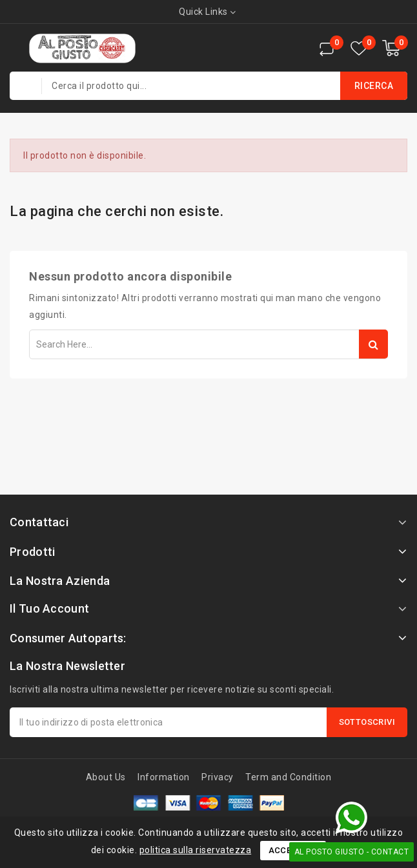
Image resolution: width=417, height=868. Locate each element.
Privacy (218, 777)
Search (373, 344)
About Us (106, 777)
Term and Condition (288, 777)
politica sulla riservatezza (196, 850)
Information (164, 777)
